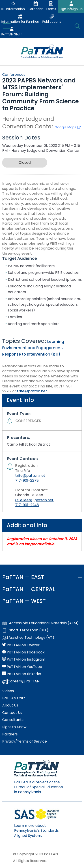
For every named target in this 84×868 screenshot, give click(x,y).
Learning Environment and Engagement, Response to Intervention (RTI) (33, 348)
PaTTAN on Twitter (21, 645)
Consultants (13, 720)
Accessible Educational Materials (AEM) (40, 623)
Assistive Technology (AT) (28, 638)
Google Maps (68, 127)
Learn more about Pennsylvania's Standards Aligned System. (36, 831)
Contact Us (12, 713)
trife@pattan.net (32, 391)
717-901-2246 (27, 505)
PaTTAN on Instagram (24, 659)
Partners (10, 734)
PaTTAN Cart (14, 698)
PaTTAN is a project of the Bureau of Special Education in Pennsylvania (39, 787)
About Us (10, 705)
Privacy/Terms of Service (25, 741)
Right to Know (14, 727)
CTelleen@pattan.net (34, 500)
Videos (8, 691)
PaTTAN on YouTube (22, 667)
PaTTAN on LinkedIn (22, 674)
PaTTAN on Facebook (23, 652)
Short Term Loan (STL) (25, 630)
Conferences (14, 75)
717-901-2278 (27, 480)
